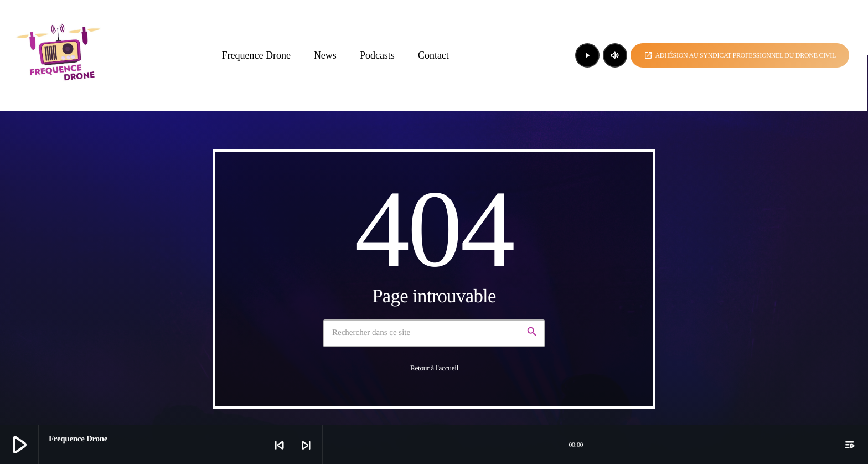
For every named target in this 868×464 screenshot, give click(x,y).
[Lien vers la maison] (60, 55)
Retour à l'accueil (434, 368)
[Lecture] (587, 55)
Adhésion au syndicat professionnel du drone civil (740, 55)
